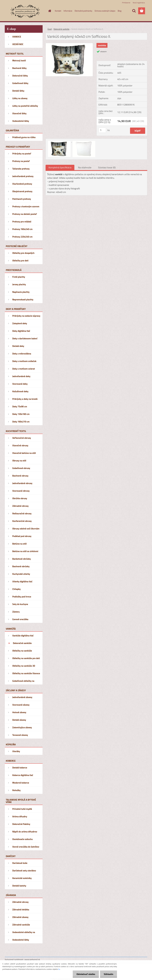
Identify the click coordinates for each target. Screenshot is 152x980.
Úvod (50, 29)
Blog (120, 11)
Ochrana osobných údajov (105, 11)
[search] (134, 11)
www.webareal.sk (32, 959)
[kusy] (102, 130)
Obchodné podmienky (83, 11)
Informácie (68, 11)
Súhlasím (109, 974)
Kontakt (58, 11)
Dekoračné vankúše (61, 29)
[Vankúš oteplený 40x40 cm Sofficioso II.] (69, 44)
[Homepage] (49, 11)
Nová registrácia (139, 3)
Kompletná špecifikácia (60, 167)
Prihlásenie (126, 3)
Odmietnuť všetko (86, 974)
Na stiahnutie (85, 167)
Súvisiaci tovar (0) (107, 167)
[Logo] (25, 11)
